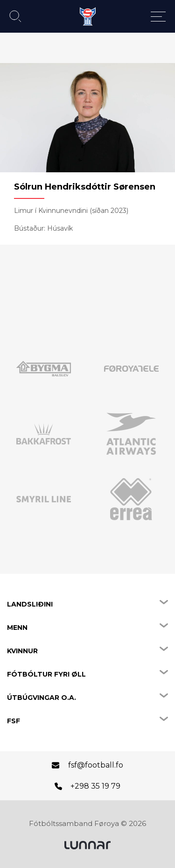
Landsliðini (30, 604)
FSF (14, 721)
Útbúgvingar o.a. (42, 698)
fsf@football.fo (96, 765)
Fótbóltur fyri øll (46, 674)
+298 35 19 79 (95, 786)
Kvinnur (22, 651)
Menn (17, 628)
